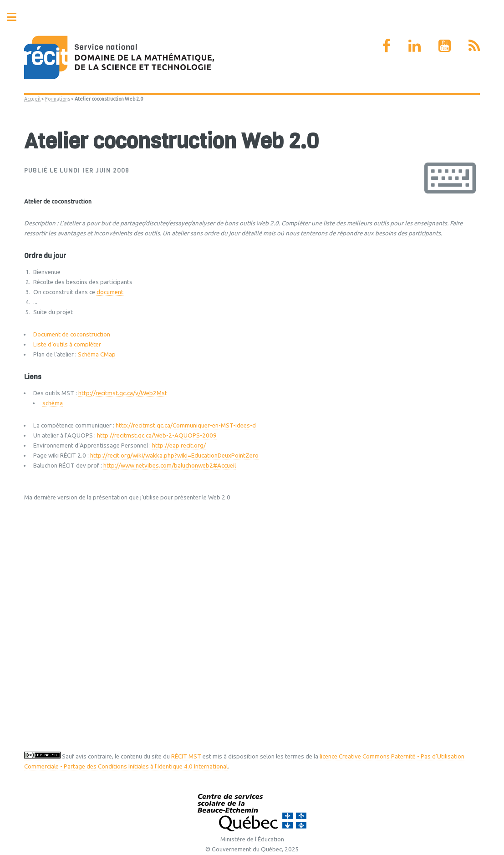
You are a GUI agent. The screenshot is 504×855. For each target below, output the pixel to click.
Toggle (16, 17)
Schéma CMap (97, 354)
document (110, 292)
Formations (58, 99)
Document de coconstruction (72, 334)
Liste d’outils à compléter (67, 344)
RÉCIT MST (186, 756)
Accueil (32, 99)
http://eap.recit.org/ (179, 445)
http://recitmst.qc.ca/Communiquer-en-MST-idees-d (186, 425)
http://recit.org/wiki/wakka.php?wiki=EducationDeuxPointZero (174, 455)
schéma (53, 403)
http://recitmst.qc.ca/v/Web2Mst (123, 393)
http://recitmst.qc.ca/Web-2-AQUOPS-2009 (157, 435)
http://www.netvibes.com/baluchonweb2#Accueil (170, 466)
